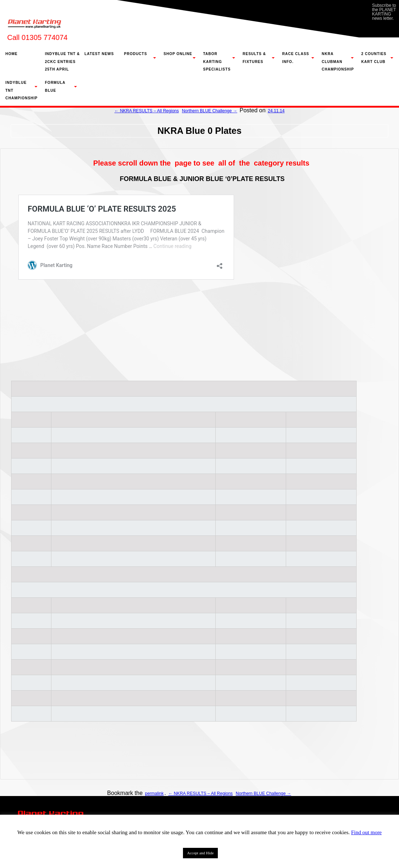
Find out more (366, 832)
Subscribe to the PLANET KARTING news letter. (384, 12)
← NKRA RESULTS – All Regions (146, 111)
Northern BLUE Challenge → (210, 111)
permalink (154, 794)
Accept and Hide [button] (201, 853)
